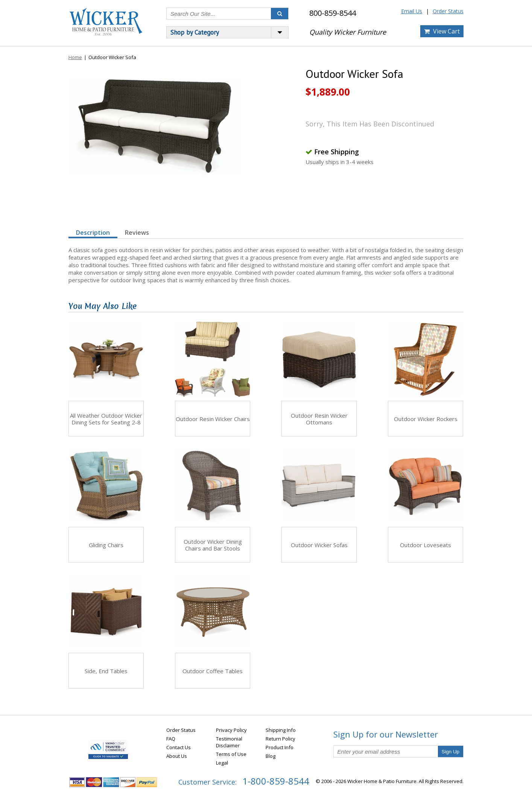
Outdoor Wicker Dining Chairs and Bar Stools (213, 545)
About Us (177, 756)
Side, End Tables (106, 671)
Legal (222, 763)
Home (75, 57)
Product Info (280, 747)
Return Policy (280, 739)
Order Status (448, 11)
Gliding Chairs (106, 545)
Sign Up (451, 752)
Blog (271, 756)
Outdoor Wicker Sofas (319, 545)
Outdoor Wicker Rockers (426, 419)
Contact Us (179, 747)
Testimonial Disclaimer (229, 742)
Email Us (412, 11)
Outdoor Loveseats (426, 545)
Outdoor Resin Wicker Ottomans (319, 419)
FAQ (171, 739)
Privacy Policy (231, 730)
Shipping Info (281, 730)
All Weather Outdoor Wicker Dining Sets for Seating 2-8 (106, 419)
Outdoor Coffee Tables (213, 671)
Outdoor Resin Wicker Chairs (213, 419)
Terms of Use (231, 754)
